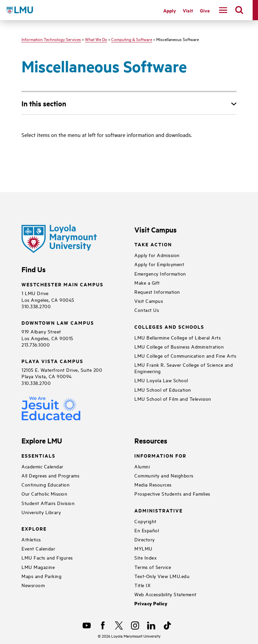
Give (205, 10)
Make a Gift (147, 282)
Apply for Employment (159, 264)
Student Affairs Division (48, 503)
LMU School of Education (163, 389)
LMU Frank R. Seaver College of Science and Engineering (184, 368)
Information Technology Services (51, 39)
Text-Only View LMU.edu (162, 576)
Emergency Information (160, 273)
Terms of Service (153, 567)
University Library (41, 512)
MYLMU (143, 548)
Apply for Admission (157, 255)
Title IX (142, 585)
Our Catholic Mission (44, 493)
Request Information (157, 292)
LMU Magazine (38, 567)
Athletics (31, 539)
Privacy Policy (151, 603)
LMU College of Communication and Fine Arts (185, 355)
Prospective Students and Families (172, 493)
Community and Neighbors (164, 475)
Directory (145, 539)
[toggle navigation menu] (223, 10)
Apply (170, 10)
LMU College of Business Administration (179, 346)
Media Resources (153, 484)
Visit (188, 10)
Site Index (145, 557)
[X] (119, 625)
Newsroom (33, 585)
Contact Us (147, 310)
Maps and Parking (41, 576)
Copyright (145, 521)
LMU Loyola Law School (161, 380)
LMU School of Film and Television (173, 399)
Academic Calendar (42, 466)
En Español (147, 530)
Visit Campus (149, 301)
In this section (44, 103)
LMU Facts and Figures (47, 557)
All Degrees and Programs (50, 475)
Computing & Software (132, 39)
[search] (239, 10)
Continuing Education (46, 484)
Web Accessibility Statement (165, 594)
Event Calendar (38, 548)
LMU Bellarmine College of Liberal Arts (178, 337)
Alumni (142, 466)
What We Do (96, 39)
